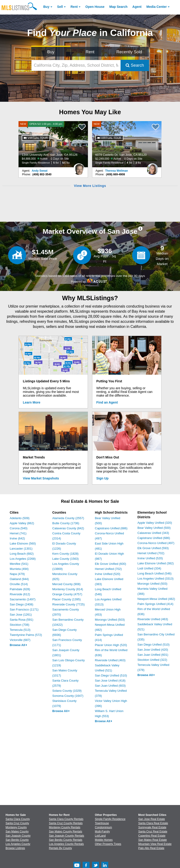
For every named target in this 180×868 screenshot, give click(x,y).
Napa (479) (17, 574)
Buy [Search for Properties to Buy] (51, 52)
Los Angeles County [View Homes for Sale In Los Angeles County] (18, 844)
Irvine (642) (17, 538)
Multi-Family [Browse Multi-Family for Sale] (102, 832)
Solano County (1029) (67, 691)
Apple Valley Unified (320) (155, 523)
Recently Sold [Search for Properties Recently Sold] (129, 52)
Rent (74, 7)
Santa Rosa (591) (22, 620)
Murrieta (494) (19, 569)
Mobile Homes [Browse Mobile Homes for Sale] (104, 840)
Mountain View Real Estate (155, 844)
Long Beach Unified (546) (154, 573)
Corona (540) (19, 528)
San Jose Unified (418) (110, 681)
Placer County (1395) (67, 599)
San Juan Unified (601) (153, 655)
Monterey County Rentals (65, 827)
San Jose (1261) (21, 615)
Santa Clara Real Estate (153, 823)
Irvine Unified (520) (108, 574)
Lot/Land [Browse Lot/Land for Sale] (100, 836)
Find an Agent (107, 402)
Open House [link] (95, 7)
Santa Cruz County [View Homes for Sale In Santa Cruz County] (17, 823)
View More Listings (90, 186)
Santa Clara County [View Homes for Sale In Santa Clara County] (18, 819)
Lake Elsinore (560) (23, 543)
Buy (46, 7)
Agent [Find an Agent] (137, 7)
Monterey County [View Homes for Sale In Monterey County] (16, 827)
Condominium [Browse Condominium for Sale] (103, 827)
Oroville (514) (19, 584)
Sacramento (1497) (23, 599)
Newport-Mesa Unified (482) (156, 599)
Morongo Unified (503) (110, 620)
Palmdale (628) (20, 589)
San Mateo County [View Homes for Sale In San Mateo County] (17, 832)
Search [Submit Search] (135, 65)
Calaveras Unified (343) (153, 533)
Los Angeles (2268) (23, 559)
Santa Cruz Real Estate (153, 832)
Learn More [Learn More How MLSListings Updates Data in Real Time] (32, 402)
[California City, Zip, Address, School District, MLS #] (76, 65)
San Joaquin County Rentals (67, 836)
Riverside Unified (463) (110, 660)
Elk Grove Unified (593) (153, 548)
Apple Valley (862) (22, 523)
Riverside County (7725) (68, 604)
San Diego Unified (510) (111, 675)
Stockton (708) (20, 625)
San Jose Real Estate (152, 819)
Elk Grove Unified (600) (110, 564)
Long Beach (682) (22, 554)
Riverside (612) (20, 594)
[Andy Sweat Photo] (79, 167)
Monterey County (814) (68, 589)
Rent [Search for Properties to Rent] (90, 52)
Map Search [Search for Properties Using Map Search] (119, 7)
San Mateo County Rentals (66, 832)
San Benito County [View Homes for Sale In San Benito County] (17, 840)
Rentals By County (61, 848)
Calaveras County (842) (68, 528)
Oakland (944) (19, 579)
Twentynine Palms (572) (26, 635)
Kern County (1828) (65, 554)
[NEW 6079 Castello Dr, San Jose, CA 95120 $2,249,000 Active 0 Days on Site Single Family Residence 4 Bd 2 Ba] (127, 144)
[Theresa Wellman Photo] (152, 167)
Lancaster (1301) (21, 549)
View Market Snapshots (41, 478)
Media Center (157, 7)
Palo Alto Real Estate (151, 848)
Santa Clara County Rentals (66, 819)
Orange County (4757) (67, 594)
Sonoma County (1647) (68, 696)
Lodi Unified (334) (149, 568)
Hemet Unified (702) (108, 569)
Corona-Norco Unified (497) (156, 543)
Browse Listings (15, 848)
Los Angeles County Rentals (67, 844)
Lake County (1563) (65, 559)
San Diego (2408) (22, 604)
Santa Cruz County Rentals (66, 823)
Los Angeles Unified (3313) (155, 579)
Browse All (18, 645)
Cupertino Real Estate (152, 836)
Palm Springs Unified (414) (155, 604)
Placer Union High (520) (111, 645)
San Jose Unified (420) (153, 650)
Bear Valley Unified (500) (154, 528)
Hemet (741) (18, 533)
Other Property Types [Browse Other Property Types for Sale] (108, 844)
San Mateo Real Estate (153, 840)
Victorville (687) (20, 640)
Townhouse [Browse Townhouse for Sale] (102, 823)
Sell (60, 7)
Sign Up (102, 478)
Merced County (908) (66, 584)
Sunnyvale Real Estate (152, 827)
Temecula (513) (20, 630)
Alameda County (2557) (68, 518)
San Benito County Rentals (66, 840)
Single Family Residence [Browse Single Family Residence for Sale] (110, 819)
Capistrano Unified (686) (111, 528)
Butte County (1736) (66, 523)
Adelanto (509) (20, 518)
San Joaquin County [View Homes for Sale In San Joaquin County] (18, 836)
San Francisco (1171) (24, 609)
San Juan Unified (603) (110, 686)
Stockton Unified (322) (152, 660)
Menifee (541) (19, 564)
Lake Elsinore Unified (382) (156, 563)
